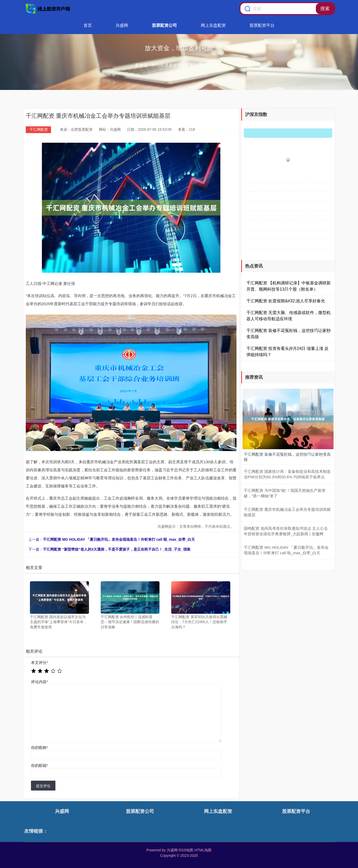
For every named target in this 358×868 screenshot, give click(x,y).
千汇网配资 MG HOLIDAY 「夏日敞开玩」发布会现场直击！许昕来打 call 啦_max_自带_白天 (119, 539)
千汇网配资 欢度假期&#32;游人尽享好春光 (286, 301)
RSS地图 (186, 850)
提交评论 (43, 786)
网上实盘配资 (213, 25)
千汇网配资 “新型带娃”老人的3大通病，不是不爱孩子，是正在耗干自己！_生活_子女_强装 (117, 549)
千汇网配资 (39, 129)
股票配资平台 (262, 25)
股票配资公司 (164, 25)
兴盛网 (122, 25)
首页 (88, 25)
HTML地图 (203, 850)
